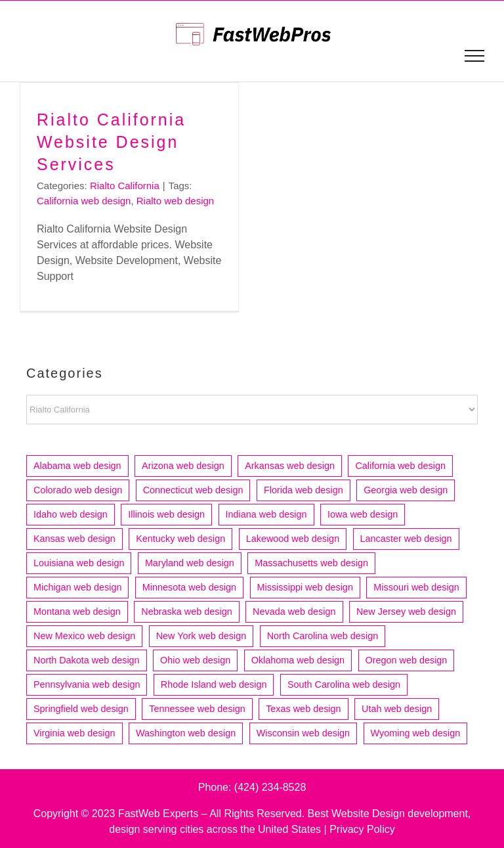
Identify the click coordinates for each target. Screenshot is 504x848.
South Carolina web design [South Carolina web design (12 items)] (344, 684)
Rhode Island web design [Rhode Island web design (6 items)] (214, 684)
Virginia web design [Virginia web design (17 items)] (74, 733)
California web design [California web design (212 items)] (400, 466)
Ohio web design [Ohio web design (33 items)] (195, 660)
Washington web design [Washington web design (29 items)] (186, 733)
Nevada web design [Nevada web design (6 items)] (294, 612)
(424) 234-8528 (270, 787)
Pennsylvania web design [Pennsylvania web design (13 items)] (87, 684)
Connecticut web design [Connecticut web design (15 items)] (193, 490)
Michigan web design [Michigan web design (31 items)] (77, 587)
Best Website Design (356, 814)
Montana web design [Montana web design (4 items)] (77, 612)
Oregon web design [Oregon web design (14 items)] (407, 660)
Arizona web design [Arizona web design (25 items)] (183, 466)
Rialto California (125, 186)
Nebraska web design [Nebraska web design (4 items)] (186, 612)
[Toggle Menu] (475, 56)
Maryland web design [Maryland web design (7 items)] (190, 563)
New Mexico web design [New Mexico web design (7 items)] (84, 636)
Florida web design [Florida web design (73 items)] (304, 490)
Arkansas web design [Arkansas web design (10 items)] (290, 466)
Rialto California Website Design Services (111, 142)
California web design (84, 201)
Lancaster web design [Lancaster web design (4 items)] (406, 539)
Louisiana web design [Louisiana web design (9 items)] (79, 563)
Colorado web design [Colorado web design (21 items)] (78, 490)
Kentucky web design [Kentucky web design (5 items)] (180, 539)
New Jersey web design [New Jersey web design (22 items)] (406, 612)
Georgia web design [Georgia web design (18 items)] (406, 490)
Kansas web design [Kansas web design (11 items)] (74, 539)
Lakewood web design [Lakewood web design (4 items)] (293, 539)
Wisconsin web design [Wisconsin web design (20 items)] (303, 733)
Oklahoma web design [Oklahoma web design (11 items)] (298, 660)
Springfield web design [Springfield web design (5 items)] (81, 709)
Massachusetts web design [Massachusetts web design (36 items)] (311, 563)
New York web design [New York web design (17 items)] (201, 636)
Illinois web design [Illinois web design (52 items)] (166, 514)
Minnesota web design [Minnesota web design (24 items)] (189, 587)
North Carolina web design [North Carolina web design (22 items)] (323, 636)
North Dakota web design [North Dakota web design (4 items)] (87, 660)
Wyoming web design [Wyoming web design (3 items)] (416, 733)
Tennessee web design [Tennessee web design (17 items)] (197, 709)
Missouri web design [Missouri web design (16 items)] (416, 587)
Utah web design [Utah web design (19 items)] (397, 709)
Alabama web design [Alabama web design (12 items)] (77, 466)
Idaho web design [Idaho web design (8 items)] (71, 514)
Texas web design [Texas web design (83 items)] (303, 709)
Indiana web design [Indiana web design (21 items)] (266, 514)
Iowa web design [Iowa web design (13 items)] (363, 514)
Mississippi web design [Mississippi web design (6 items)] (305, 587)
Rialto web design (175, 201)
